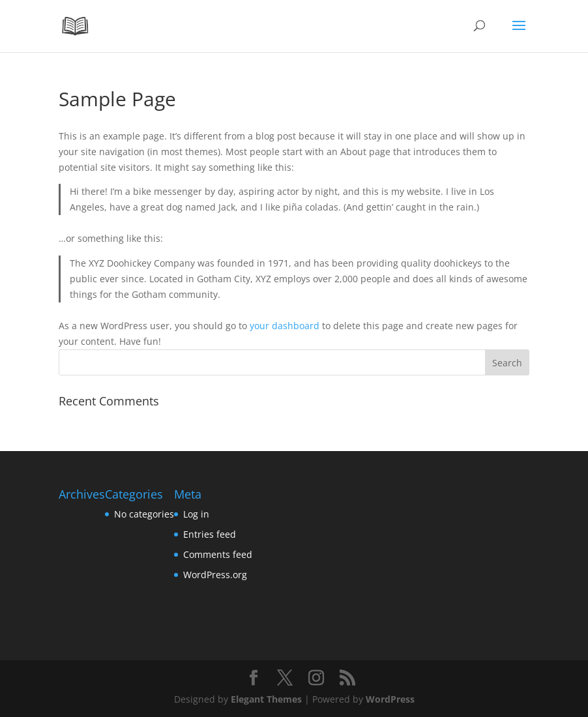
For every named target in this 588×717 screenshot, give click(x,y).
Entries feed (210, 534)
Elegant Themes (266, 699)
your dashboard (285, 326)
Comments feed (218, 554)
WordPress (390, 699)
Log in (196, 514)
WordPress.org (215, 575)
